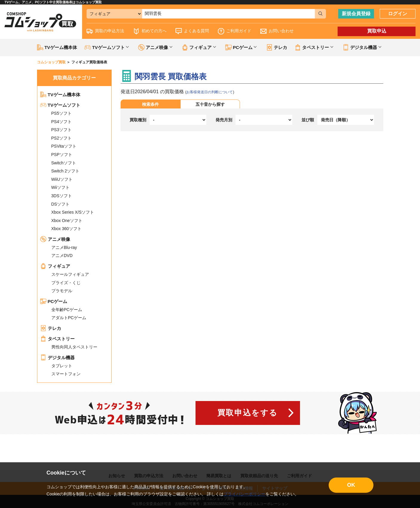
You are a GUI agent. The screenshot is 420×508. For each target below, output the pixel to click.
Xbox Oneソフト (67, 221)
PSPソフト (62, 154)
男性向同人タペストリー (74, 347)
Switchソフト (64, 163)
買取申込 (377, 31)
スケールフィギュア (70, 274)
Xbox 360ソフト (66, 229)
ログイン (398, 14)
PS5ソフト (61, 113)
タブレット (62, 366)
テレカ (277, 47)
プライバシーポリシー (244, 494)
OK (351, 485)
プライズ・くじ (66, 283)
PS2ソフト (61, 138)
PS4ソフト (61, 122)
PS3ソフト (61, 130)
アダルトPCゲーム (69, 318)
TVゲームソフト (60, 105)
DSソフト (60, 204)
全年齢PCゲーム (67, 310)
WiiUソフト (62, 179)
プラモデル (62, 291)
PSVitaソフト (64, 146)
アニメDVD (62, 255)
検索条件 (150, 104)
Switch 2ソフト (66, 171)
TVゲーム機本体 (57, 47)
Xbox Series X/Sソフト (73, 212)
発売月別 (224, 120)
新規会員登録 (356, 14)
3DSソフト (62, 196)
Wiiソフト (60, 187)
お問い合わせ (277, 31)
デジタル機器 (57, 358)
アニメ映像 (55, 239)
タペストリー (57, 339)
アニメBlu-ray (64, 247)
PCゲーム (54, 301)
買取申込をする (248, 413)
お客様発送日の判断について (210, 92)
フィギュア (55, 266)
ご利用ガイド (235, 31)
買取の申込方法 (105, 31)
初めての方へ (150, 31)
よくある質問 (192, 31)
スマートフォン (66, 374)
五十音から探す (210, 104)
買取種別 (138, 120)
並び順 (308, 120)
